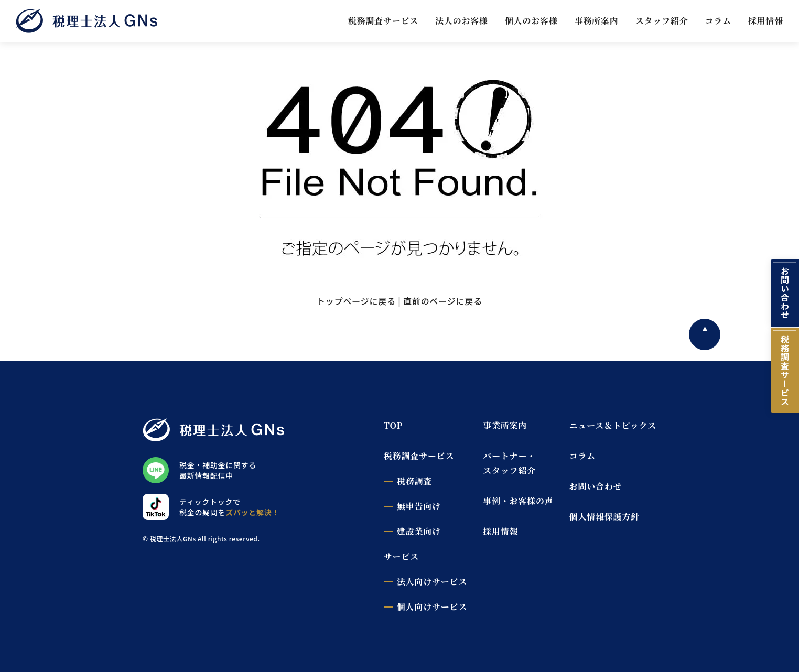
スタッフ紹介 (662, 21)
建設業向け (419, 531)
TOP (393, 425)
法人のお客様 (462, 21)
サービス (401, 556)
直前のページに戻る (443, 301)
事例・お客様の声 (518, 501)
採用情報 (766, 21)
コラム (718, 21)
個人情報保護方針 (604, 517)
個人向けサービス (432, 607)
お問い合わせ (785, 293)
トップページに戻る (356, 301)
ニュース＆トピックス (613, 425)
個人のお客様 (531, 21)
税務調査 (414, 481)
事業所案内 (505, 425)
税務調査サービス (383, 21)
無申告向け (419, 506)
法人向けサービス (432, 582)
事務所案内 (597, 21)
